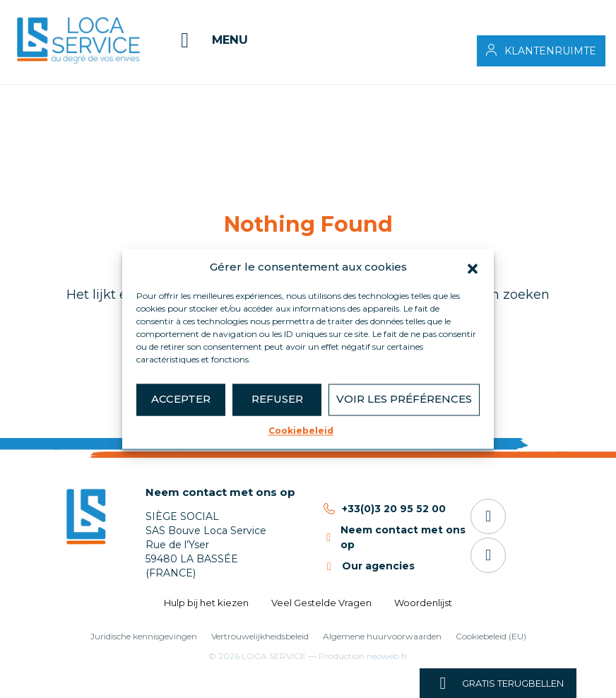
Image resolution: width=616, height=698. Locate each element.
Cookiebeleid (301, 431)
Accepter (181, 399)
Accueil (47, 95)
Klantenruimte (550, 51)
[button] (473, 268)
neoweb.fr (387, 656)
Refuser (277, 399)
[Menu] (210, 40)
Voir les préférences (404, 399)
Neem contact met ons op (220, 492)
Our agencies (378, 566)
